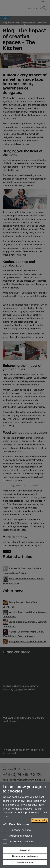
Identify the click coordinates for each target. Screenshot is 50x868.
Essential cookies (16, 824)
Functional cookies (17, 830)
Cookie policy (40, 820)
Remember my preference (25, 856)
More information (25, 862)
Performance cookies (18, 842)
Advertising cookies (17, 836)
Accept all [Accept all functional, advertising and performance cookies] (25, 850)
